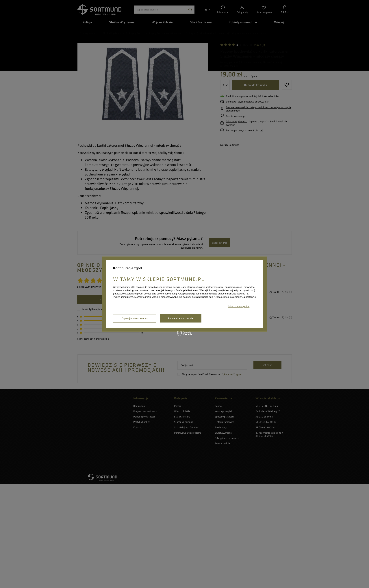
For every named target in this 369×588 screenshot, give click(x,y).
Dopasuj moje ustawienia (135, 318)
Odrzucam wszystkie (239, 306)
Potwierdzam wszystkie (180, 318)
